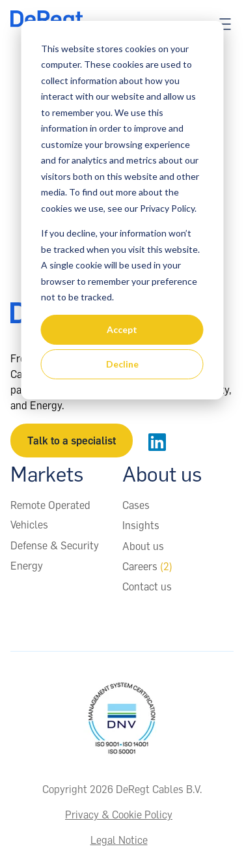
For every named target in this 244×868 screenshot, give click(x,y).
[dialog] (122, 210)
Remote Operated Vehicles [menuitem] (50, 515)
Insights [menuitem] (141, 525)
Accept (122, 329)
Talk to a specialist (72, 441)
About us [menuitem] (143, 546)
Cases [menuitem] (136, 505)
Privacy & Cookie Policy (119, 815)
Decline (122, 364)
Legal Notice (119, 840)
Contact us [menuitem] (147, 586)
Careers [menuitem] (147, 566)
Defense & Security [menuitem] (55, 545)
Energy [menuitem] (27, 566)
